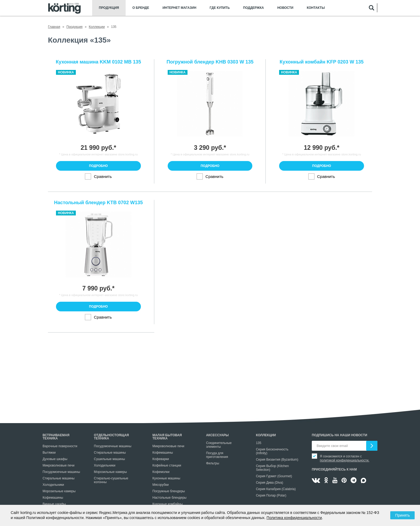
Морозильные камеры (59, 491)
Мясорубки (161, 485)
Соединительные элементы (219, 445)
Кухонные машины (166, 478)
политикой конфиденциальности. (345, 460)
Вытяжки (49, 453)
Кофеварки (161, 459)
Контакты (316, 8)
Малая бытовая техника (167, 437)
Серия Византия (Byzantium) (277, 460)
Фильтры (213, 463)
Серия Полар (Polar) (271, 495)
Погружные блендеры (169, 491)
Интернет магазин (179, 8)
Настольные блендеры (169, 498)
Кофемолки (161, 472)
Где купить (220, 8)
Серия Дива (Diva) (269, 483)
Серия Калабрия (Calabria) (276, 489)
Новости (285, 8)
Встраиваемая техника (56, 437)
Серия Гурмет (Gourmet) (274, 476)
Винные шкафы (54, 504)
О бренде (141, 8)
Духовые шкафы (55, 459)
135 (258, 443)
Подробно (98, 166)
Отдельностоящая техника (112, 437)
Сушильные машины (110, 459)
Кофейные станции (167, 465)
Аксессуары (217, 435)
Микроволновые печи (59, 465)
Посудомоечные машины (61, 472)
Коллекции (266, 435)
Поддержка (254, 8)
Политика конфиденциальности (294, 518)
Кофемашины (53, 498)
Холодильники (53, 485)
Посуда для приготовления (217, 455)
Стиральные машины (59, 478)
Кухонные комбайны (168, 504)
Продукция (109, 8)
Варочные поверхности (60, 446)
